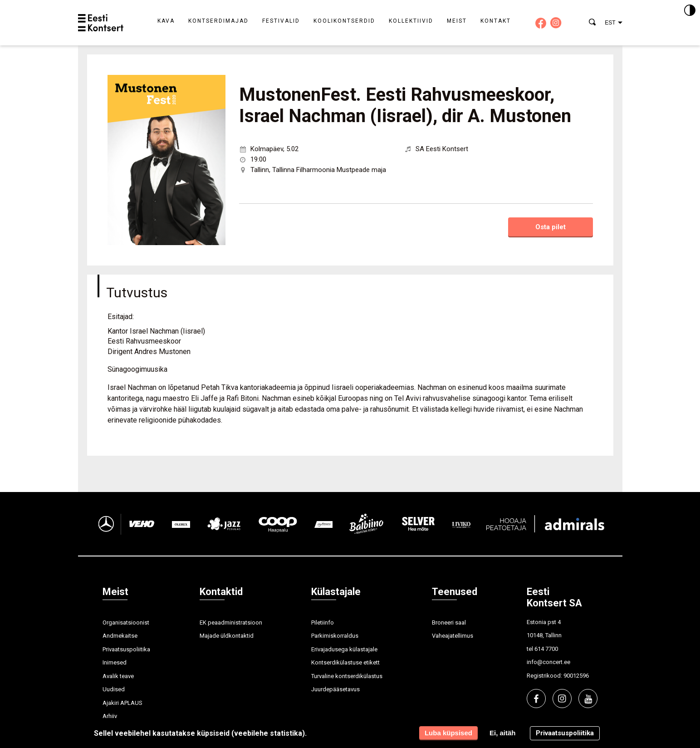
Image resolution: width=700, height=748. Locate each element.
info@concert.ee (548, 662)
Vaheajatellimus (453, 636)
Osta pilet (551, 227)
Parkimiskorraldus (335, 636)
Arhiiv (110, 716)
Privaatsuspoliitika (126, 649)
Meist (457, 21)
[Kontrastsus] (690, 11)
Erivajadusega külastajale (344, 649)
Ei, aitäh (503, 733)
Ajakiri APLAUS (122, 703)
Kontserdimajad (218, 21)
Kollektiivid (411, 21)
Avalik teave (118, 676)
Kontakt (496, 21)
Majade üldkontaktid (227, 636)
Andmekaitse (120, 636)
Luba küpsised (448, 733)
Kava (166, 21)
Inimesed (115, 662)
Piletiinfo (323, 623)
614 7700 (546, 649)
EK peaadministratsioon (231, 623)
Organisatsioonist (126, 623)
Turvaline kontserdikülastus (347, 676)
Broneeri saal (449, 623)
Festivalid (281, 21)
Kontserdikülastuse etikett (345, 662)
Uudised (114, 689)
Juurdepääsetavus (335, 689)
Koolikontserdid (344, 21)
